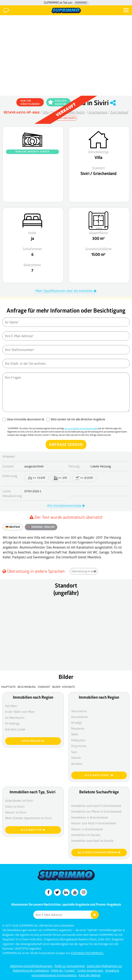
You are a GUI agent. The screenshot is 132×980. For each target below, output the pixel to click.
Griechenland (98, 112)
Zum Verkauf (119, 112)
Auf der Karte (66, 118)
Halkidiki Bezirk (74, 112)
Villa (46, 112)
